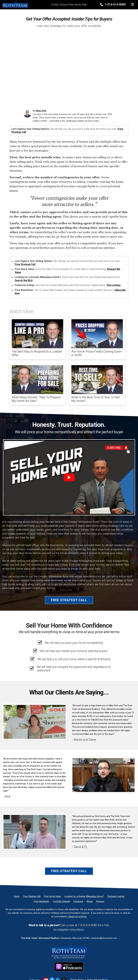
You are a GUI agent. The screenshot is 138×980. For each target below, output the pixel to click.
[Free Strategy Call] (32, 896)
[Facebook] (78, 901)
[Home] (14, 4)
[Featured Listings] (116, 896)
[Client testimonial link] (34, 722)
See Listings (114, 285)
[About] (90, 901)
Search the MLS (24, 280)
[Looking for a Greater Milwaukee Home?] (84, 896)
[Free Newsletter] (41, 901)
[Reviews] (100, 901)
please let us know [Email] (77, 917)
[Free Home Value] (52, 896)
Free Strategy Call (25, 264)
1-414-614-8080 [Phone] (113, 4)
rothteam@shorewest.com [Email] (104, 938)
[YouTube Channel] (61, 901)
